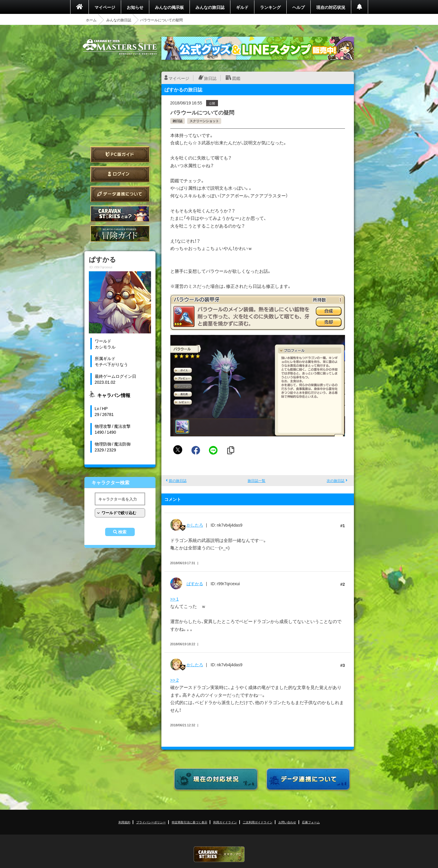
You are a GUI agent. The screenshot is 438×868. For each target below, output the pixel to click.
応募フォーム (311, 822)
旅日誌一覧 (256, 480)
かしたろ (195, 525)
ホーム (91, 20)
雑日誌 (178, 121)
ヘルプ (299, 7)
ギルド (242, 7)
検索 (122, 532)
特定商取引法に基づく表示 (190, 822)
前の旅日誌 (178, 480)
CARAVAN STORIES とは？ (120, 214)
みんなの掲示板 (169, 7)
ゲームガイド (120, 234)
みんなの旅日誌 (210, 7)
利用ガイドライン (225, 822)
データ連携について (120, 194)
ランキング (270, 7)
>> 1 (175, 599)
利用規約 (124, 822)
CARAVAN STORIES (219, 854)
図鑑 (236, 78)
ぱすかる (195, 583)
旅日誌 (210, 78)
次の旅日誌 (336, 480)
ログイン (120, 174)
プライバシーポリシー (151, 822)
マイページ (105, 7)
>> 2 (175, 680)
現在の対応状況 (331, 7)
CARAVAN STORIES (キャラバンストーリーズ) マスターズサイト (120, 47)
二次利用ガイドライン (258, 822)
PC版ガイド (120, 154)
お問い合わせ (287, 822)
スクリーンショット (204, 121)
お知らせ (135, 7)
